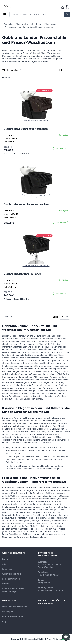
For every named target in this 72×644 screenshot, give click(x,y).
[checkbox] (60, 70)
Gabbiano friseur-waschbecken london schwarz (27, 204)
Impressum (7, 569)
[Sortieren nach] (15, 70)
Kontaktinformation (11, 579)
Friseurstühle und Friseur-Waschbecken (25, 27)
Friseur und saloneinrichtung (28, 24)
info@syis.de (44, 583)
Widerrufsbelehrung (11, 574)
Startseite (8, 24)
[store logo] (14, 6)
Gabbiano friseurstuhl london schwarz (22, 274)
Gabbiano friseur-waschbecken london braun (26, 129)
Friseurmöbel (50, 24)
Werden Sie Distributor (13, 617)
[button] (66, 637)
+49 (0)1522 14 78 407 (49, 575)
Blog (4, 621)
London (49, 27)
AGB (4, 564)
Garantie (6, 559)
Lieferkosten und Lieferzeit (15, 607)
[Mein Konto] (63, 7)
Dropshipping (8, 612)
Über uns (6, 584)
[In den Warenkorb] (61, 148)
